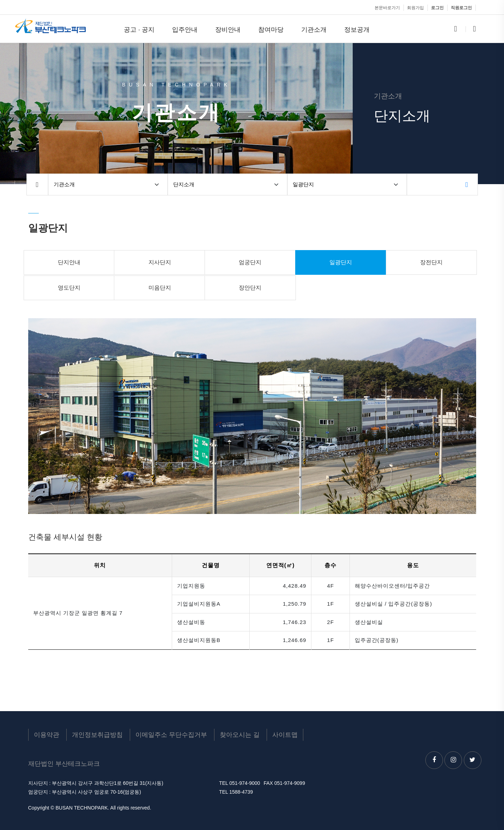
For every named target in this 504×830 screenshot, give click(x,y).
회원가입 (415, 8)
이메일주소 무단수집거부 (171, 735)
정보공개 (357, 29)
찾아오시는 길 (240, 735)
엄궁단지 (250, 262)
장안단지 (250, 288)
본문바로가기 (387, 8)
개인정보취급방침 (97, 735)
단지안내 (69, 262)
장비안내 (228, 29)
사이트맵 (285, 735)
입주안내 (185, 29)
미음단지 (160, 288)
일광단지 (303, 184)
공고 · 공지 (139, 29)
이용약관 (47, 735)
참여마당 (271, 29)
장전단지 (431, 262)
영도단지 (69, 288)
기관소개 (314, 29)
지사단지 (160, 262)
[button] (157, 184)
